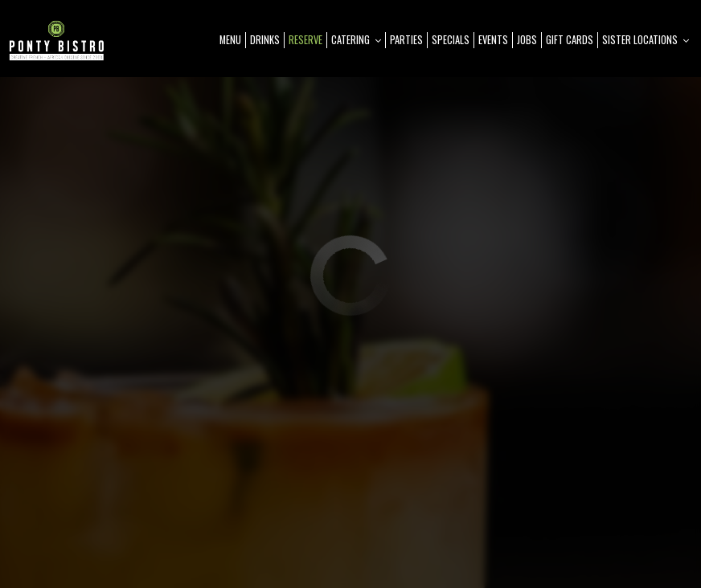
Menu (230, 40)
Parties (406, 40)
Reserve (305, 40)
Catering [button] (356, 40)
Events (493, 40)
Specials (451, 40)
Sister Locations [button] (646, 40)
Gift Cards (570, 40)
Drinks (265, 40)
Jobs (527, 40)
